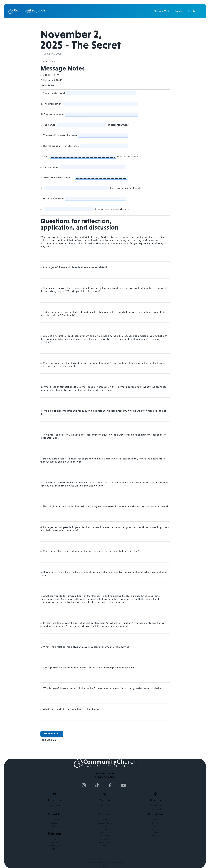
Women (155, 829)
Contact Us (55, 826)
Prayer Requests (105, 833)
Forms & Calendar (105, 842)
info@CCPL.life (55, 806)
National (55, 842)
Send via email (49, 740)
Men (155, 826)
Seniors (155, 833)
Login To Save (48, 61)
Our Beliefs (55, 820)
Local (55, 839)
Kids (155, 820)
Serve (105, 826)
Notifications (105, 836)
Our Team (55, 823)
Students (155, 823)
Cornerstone (105, 839)
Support (55, 849)
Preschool (155, 836)
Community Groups (105, 823)
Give (105, 829)
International (55, 845)
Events (105, 820)
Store (105, 845)
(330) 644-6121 (105, 806)
